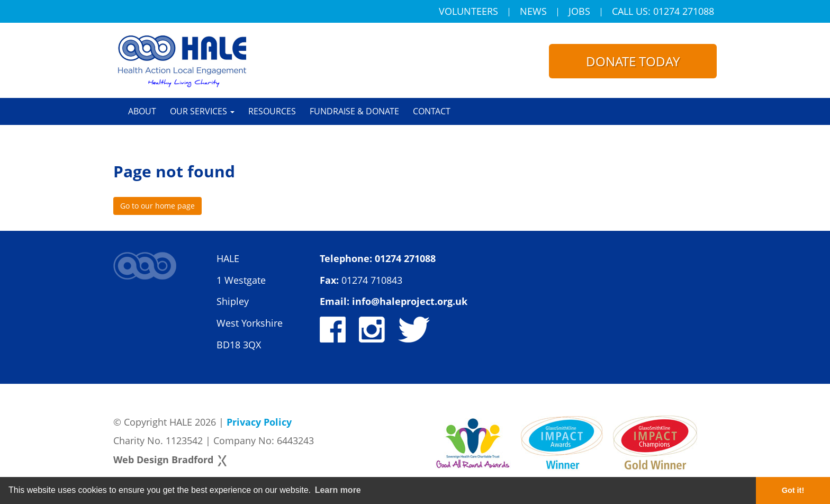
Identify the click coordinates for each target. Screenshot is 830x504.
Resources (272, 111)
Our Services (202, 111)
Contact (432, 111)
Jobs (579, 12)
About (142, 111)
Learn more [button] (338, 490)
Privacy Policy (259, 422)
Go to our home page (157, 206)
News (533, 12)
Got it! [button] (793, 490)
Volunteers (468, 12)
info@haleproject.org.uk (410, 301)
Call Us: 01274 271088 (663, 12)
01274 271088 (405, 258)
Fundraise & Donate (354, 111)
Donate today (633, 61)
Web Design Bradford (163, 460)
